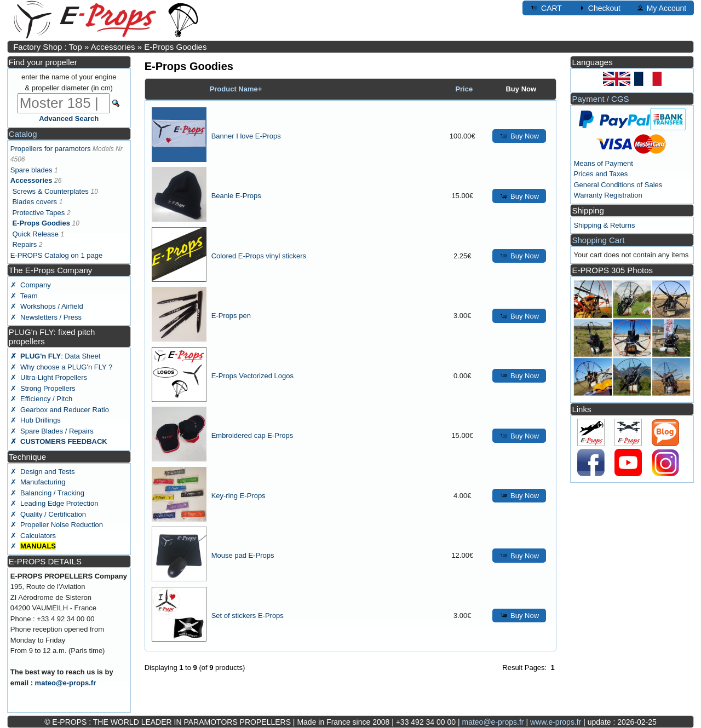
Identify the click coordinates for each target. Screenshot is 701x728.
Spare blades (31, 170)
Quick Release (35, 234)
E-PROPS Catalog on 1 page (56, 255)
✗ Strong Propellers (43, 388)
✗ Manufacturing (38, 482)
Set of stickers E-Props (248, 616)
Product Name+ (236, 89)
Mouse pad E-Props (243, 555)
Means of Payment (603, 163)
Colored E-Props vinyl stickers (259, 256)
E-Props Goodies (175, 47)
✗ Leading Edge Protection (54, 503)
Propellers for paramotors (51, 149)
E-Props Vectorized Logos (252, 376)
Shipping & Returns (604, 225)
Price (464, 89)
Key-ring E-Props (239, 496)
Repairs (24, 244)
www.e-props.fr (556, 722)
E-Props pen (231, 316)
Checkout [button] (599, 8)
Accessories (113, 47)
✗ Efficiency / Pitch (41, 399)
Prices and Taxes (601, 174)
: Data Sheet (56, 356)
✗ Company (31, 285)
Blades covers (35, 202)
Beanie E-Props (236, 196)
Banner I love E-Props (246, 136)
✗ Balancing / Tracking (47, 493)
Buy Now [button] (519, 136)
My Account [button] (661, 8)
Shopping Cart (598, 240)
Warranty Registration (608, 195)
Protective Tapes (38, 213)
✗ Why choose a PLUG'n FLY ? (61, 367)
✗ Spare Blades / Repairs (52, 431)
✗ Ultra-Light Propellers (49, 377)
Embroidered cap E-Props (252, 435)
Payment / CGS (600, 99)
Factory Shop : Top (48, 47)
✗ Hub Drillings (36, 420)
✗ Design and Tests (43, 472)
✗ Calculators (33, 536)
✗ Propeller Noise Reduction (57, 525)
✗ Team (24, 296)
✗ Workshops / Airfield (47, 306)
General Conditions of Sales (618, 185)
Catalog (23, 134)
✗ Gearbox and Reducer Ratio (60, 410)
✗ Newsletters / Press (46, 317)
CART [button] (546, 8)
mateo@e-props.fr (66, 683)
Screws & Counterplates (50, 191)
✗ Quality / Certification (48, 514)
